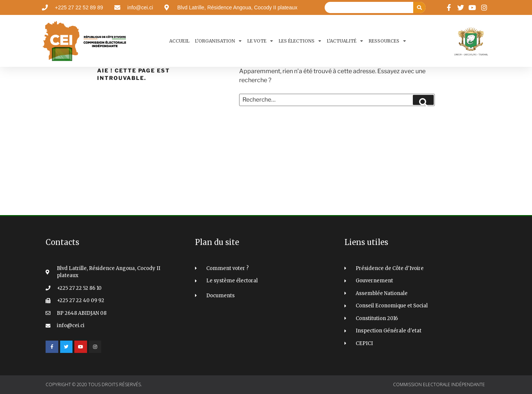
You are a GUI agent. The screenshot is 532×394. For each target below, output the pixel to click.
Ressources (387, 41)
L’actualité (345, 41)
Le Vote (260, 41)
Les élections (300, 41)
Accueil (179, 41)
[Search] (419, 7)
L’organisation (218, 41)
